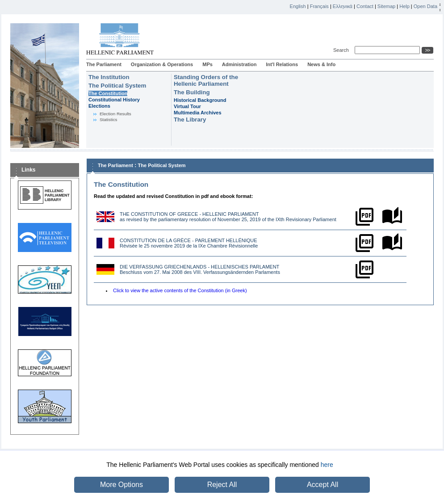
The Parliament (104, 64)
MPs (207, 64)
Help (404, 6)
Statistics (109, 120)
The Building (192, 92)
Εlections (99, 106)
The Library (190, 120)
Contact (365, 6)
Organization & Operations (162, 64)
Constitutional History (114, 100)
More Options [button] (121, 485)
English (298, 6)
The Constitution (108, 93)
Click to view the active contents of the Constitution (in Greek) (180, 290)
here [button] (327, 465)
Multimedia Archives (198, 113)
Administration (239, 64)
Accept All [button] (323, 485)
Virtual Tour (187, 106)
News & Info (321, 64)
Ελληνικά (343, 6)
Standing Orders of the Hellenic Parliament (206, 80)
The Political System (117, 86)
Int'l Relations (282, 64)
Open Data (425, 6)
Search (342, 50)
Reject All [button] (222, 485)
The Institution (109, 77)
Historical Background (200, 100)
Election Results (115, 114)
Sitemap (386, 6)
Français (319, 6)
